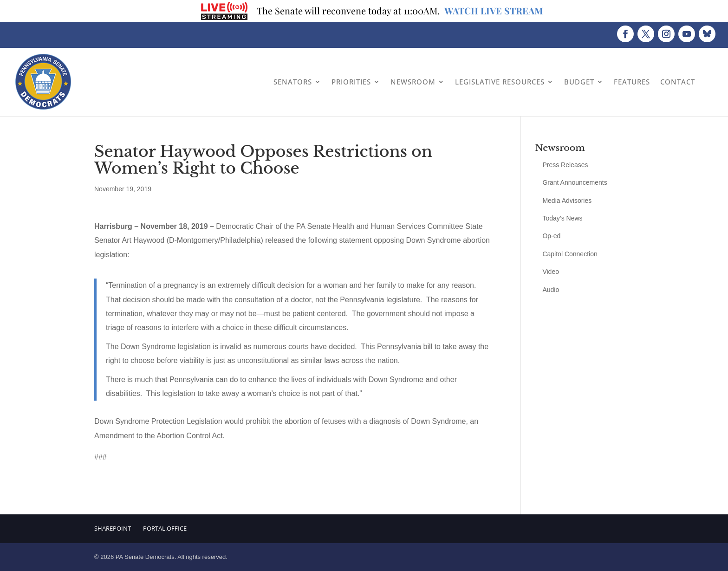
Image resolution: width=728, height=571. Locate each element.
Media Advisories (567, 201)
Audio (551, 290)
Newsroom (413, 82)
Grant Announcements (575, 182)
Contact (678, 82)
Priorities (351, 82)
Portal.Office (165, 528)
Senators (293, 82)
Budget (579, 82)
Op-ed (551, 236)
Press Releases (565, 165)
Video (551, 272)
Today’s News (562, 218)
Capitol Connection (570, 254)
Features (632, 82)
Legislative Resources (500, 82)
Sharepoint (113, 528)
